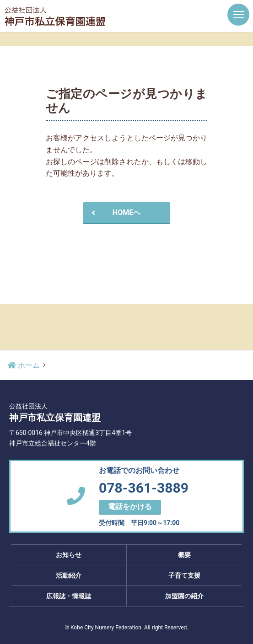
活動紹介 (69, 575)
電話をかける (130, 507)
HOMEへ (115, 212)
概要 (184, 555)
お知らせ (69, 555)
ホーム (23, 365)
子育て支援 (184, 575)
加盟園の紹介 (184, 596)
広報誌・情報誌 (69, 596)
